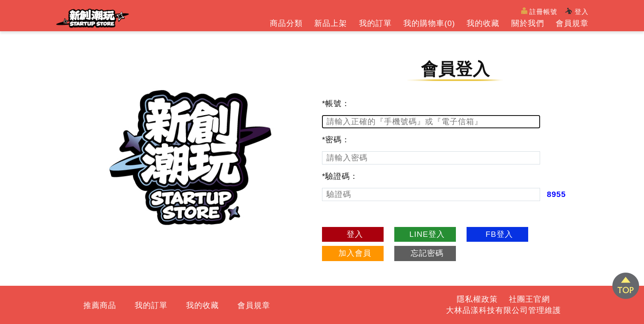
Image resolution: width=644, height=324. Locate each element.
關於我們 (528, 23)
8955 (556, 194)
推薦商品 (100, 305)
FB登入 (499, 234)
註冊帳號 (539, 11)
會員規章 (572, 23)
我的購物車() (429, 23)
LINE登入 (427, 234)
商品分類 (286, 23)
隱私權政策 (477, 299)
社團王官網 (529, 299)
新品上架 (331, 23)
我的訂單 (375, 23)
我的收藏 (483, 23)
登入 (577, 12)
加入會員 (355, 253)
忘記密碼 (427, 253)
